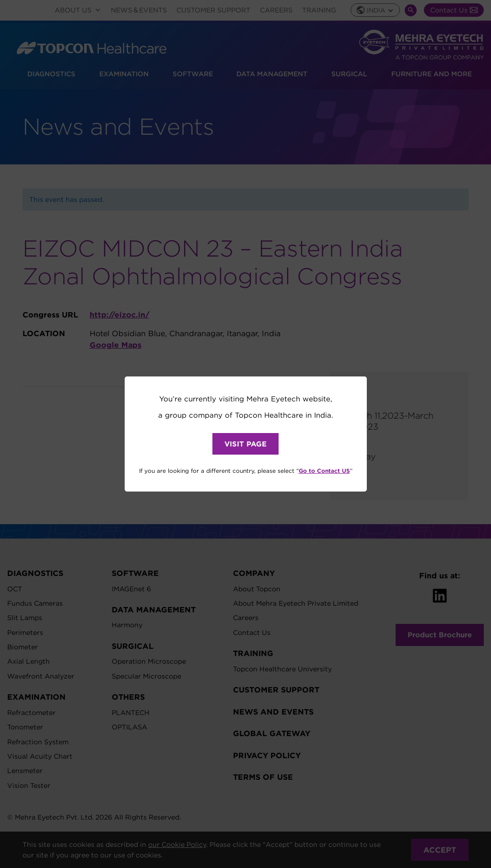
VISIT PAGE (245, 444)
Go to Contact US (324, 470)
